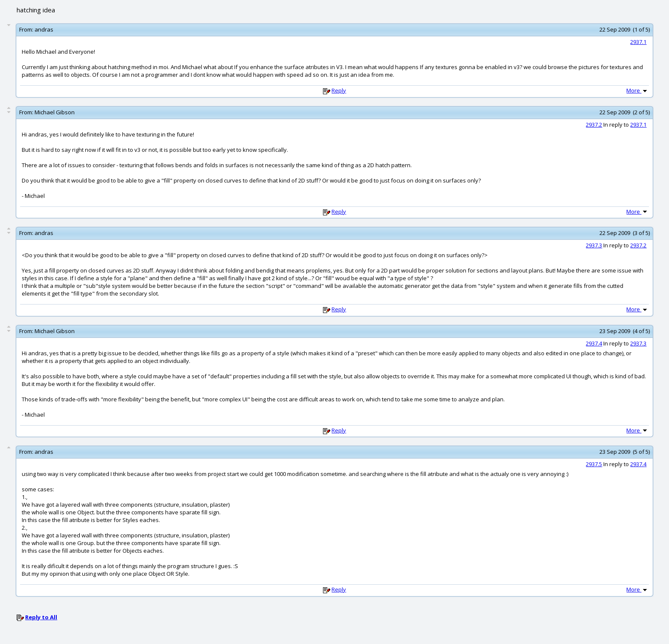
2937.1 (638, 42)
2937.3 (594, 245)
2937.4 (594, 343)
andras (44, 29)
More (637, 90)
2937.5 (594, 464)
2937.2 (594, 125)
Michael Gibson (55, 112)
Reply (339, 90)
